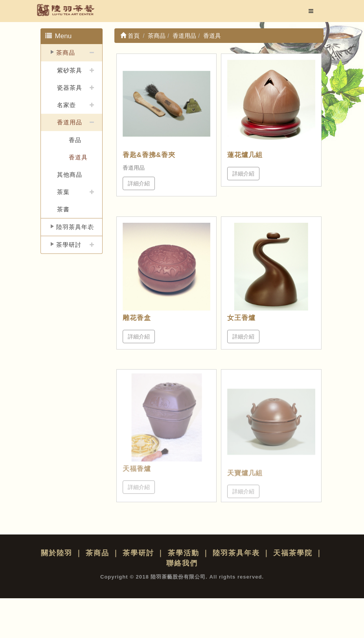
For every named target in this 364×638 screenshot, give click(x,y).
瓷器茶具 (70, 88)
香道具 (78, 157)
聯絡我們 (182, 563)
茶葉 (63, 192)
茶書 (63, 209)
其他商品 (70, 175)
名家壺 (66, 105)
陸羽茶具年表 (75, 227)
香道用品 (70, 122)
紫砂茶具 (70, 70)
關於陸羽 (57, 553)
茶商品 (66, 53)
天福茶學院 (293, 553)
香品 (75, 140)
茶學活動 (184, 553)
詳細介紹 (139, 183)
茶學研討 (69, 245)
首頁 (130, 36)
